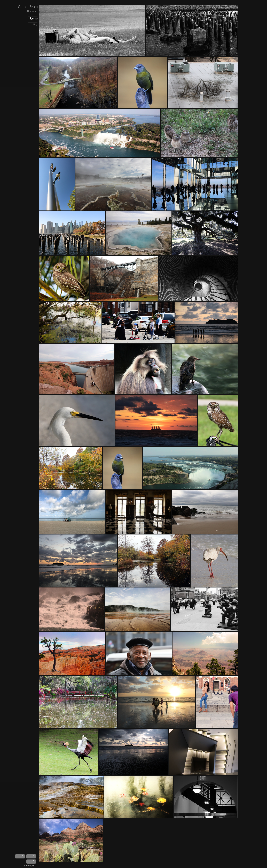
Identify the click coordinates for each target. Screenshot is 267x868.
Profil (36, 25)
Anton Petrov (29, 7)
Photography (33, 12)
